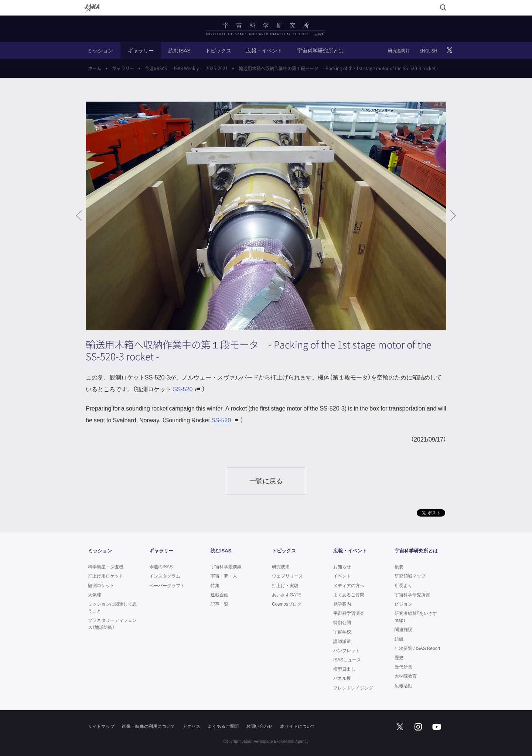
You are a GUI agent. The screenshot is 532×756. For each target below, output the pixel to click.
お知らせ (342, 566)
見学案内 (342, 604)
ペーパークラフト (167, 585)
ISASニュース (347, 660)
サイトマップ (101, 726)
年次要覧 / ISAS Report (417, 648)
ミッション (100, 50)
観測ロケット (101, 585)
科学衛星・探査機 (106, 566)
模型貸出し (344, 669)
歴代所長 (403, 667)
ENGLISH (428, 51)
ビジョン (403, 604)
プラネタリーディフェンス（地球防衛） (112, 624)
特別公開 (342, 622)
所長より (403, 585)
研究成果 (281, 566)
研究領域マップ (410, 576)
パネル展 (342, 678)
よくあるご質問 (349, 595)
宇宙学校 (342, 631)
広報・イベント (264, 50)
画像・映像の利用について (149, 726)
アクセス (191, 726)
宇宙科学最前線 (226, 566)
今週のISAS (161, 566)
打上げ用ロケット (106, 576)
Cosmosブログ (287, 604)
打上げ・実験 (285, 585)
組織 (399, 639)
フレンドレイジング (353, 688)
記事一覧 (219, 604)
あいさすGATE (287, 595)
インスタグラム (165, 576)
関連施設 (403, 629)
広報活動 (403, 685)
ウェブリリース (287, 576)
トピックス (218, 50)
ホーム (95, 68)
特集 (215, 585)
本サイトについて (298, 726)
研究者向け (399, 51)
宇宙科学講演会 (349, 613)
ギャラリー (141, 50)
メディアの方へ (349, 585)
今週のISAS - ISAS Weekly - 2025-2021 (186, 68)
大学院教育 (406, 676)
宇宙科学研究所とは (320, 50)
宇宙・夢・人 (224, 576)
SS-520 (183, 389)
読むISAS (180, 50)
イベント (342, 576)
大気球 (95, 595)
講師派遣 (342, 641)
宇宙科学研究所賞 (412, 595)
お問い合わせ (259, 726)
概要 (399, 566)
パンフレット (347, 650)
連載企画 (219, 595)
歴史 (399, 657)
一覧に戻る (266, 481)
